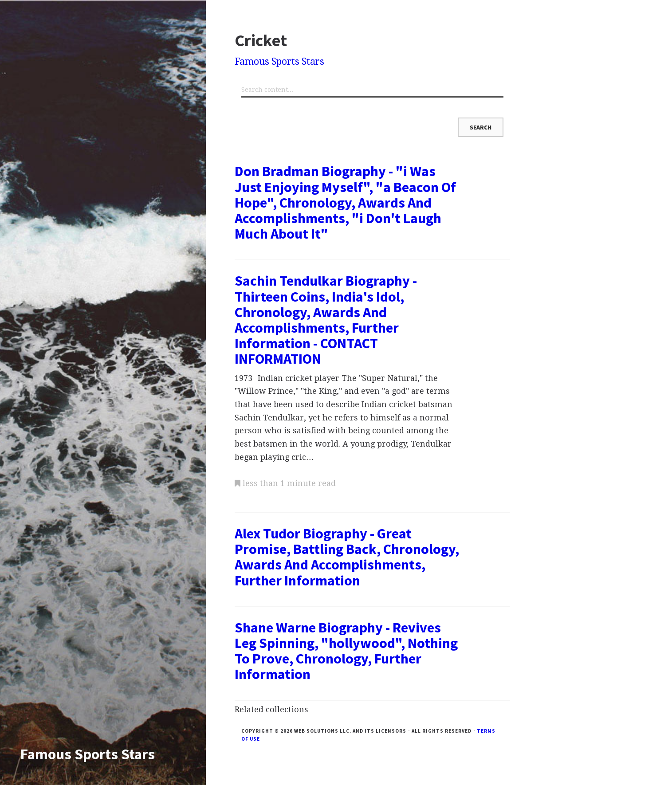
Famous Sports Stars (279, 61)
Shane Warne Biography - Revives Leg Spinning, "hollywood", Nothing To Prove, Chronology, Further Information (346, 651)
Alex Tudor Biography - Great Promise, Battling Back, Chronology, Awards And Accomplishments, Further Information (347, 557)
